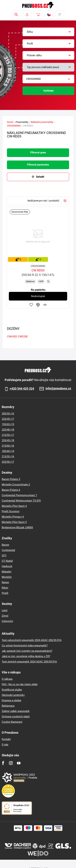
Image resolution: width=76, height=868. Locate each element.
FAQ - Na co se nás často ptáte (20, 684)
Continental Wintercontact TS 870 (21, 501)
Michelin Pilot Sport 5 (14, 522)
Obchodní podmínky (13, 695)
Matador (7, 572)
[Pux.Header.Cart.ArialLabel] (38, 15)
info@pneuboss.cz (58, 389)
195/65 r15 (8, 424)
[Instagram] (11, 763)
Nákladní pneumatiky (42, 122)
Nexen (5, 582)
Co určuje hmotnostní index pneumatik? (25, 646)
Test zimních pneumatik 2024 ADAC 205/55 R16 (29, 662)
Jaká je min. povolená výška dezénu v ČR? (26, 656)
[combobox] (48, 32)
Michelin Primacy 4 (13, 517)
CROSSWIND (14, 126)
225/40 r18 (8, 430)
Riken (5, 588)
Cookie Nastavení (12, 722)
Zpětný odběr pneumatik (16, 711)
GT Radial (7, 561)
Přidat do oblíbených (31, 305)
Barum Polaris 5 (11, 479)
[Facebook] (3, 763)
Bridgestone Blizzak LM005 (17, 527)
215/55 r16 (8, 457)
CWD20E (23, 337)
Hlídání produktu (45, 305)
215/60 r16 (8, 446)
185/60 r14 (8, 451)
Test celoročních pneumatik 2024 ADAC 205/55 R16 (32, 640)
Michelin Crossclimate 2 (16, 485)
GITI (4, 556)
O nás (5, 745)
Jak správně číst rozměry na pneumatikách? (27, 651)
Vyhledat (48, 91)
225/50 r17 (8, 462)
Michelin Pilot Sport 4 (14, 506)
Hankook (7, 566)
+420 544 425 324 (22, 389)
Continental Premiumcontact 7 (19, 495)
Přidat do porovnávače (38, 305)
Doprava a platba (11, 700)
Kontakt (6, 739)
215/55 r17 (8, 435)
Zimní (5, 616)
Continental (8, 550)
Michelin (7, 577)
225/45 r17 (8, 419)
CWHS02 (12, 337)
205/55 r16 (8, 414)
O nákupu (7, 679)
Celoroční (7, 621)
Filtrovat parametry (38, 165)
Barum (5, 545)
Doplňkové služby (12, 690)
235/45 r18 (8, 440)
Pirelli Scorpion (11, 511)
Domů (10, 122)
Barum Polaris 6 (11, 490)
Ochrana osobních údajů (16, 717)
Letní (5, 610)
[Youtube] (19, 763)
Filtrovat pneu (38, 153)
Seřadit (40, 177)
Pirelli (5, 593)
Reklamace (8, 706)
